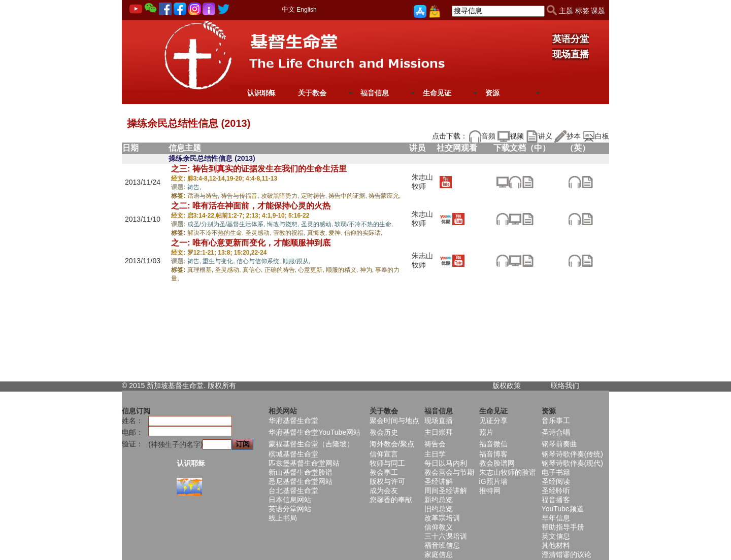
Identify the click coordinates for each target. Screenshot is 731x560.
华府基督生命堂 (293, 421)
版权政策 (507, 386)
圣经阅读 (556, 481)
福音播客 (556, 500)
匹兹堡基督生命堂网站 (304, 463)
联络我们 (565, 386)
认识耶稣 (261, 93)
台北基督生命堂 (293, 491)
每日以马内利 (446, 463)
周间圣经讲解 (446, 491)
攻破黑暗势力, (281, 196)
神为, (368, 270)
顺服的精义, (343, 270)
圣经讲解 (439, 481)
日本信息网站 (290, 500)
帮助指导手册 (563, 527)
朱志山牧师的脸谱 (508, 472)
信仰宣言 (384, 454)
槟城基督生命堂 (293, 454)
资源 (492, 93)
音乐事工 (556, 421)
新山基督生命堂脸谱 (301, 472)
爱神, (336, 233)
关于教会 (312, 93)
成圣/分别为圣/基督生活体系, (227, 224)
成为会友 (384, 491)
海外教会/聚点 (392, 444)
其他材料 (556, 545)
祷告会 (435, 444)
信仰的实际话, (363, 233)
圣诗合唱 (556, 432)
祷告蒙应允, (385, 196)
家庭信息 (439, 554)
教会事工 (384, 472)
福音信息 (375, 93)
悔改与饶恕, (284, 224)
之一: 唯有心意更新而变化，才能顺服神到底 (251, 243)
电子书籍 (556, 472)
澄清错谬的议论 (567, 554)
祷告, (194, 187)
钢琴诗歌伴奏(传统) (572, 454)
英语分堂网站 (290, 509)
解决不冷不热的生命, (217, 233)
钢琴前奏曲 (559, 444)
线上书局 (283, 518)
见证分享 (493, 421)
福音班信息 (442, 545)
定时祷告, (315, 196)
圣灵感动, (259, 233)
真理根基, (201, 270)
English (306, 10)
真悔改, (318, 233)
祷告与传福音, (241, 196)
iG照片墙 (493, 481)
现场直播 (571, 54)
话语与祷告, (204, 196)
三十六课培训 (446, 536)
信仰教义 (439, 527)
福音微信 (493, 444)
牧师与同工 (387, 463)
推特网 (490, 491)
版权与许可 (387, 481)
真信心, (254, 270)
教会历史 (384, 432)
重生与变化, (220, 261)
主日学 (435, 454)
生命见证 (437, 93)
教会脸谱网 (497, 463)
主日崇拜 (439, 432)
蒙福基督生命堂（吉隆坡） (311, 444)
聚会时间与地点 (394, 421)
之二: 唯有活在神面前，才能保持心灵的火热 (251, 206)
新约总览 (439, 500)
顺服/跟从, (297, 261)
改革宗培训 (442, 518)
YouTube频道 (563, 509)
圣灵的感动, (318, 224)
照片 (486, 432)
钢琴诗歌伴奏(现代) (572, 463)
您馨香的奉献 (391, 500)
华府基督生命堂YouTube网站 (314, 432)
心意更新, (312, 270)
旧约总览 (439, 509)
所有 (229, 386)
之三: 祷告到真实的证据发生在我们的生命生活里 (259, 169)
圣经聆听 (556, 491)
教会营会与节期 (449, 472)
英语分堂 (571, 39)
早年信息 (556, 518)
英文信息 (556, 536)
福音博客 (493, 454)
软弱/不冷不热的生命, (364, 224)
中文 (288, 9)
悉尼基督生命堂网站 (301, 481)
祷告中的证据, (348, 196)
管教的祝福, (290, 233)
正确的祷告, (281, 270)
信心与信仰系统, (260, 261)
